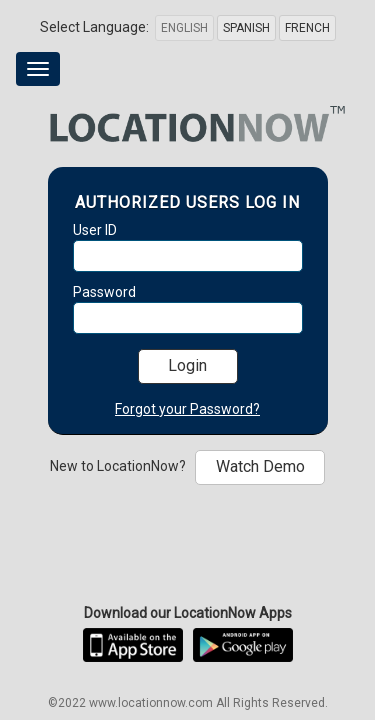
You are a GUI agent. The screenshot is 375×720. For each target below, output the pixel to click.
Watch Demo (260, 466)
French (307, 28)
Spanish (246, 28)
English (184, 28)
